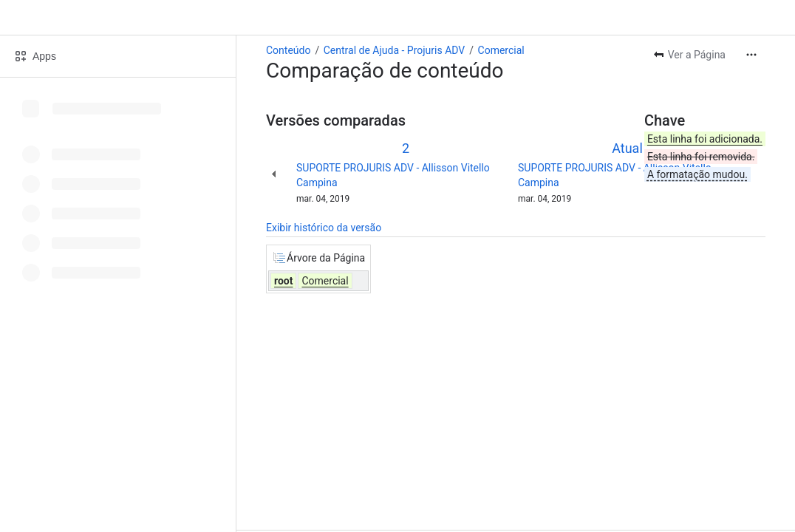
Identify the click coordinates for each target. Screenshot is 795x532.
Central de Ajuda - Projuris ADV (395, 50)
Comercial (501, 50)
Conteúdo (288, 50)
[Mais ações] (751, 55)
